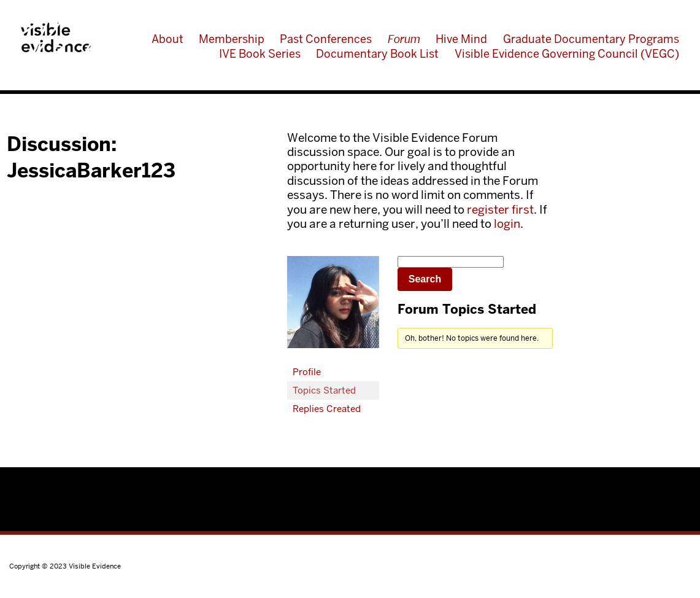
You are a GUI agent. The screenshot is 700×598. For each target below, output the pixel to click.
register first (500, 210)
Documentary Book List (377, 54)
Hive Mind (461, 39)
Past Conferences (326, 39)
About (167, 39)
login (507, 224)
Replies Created (327, 409)
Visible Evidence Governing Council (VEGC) (567, 54)
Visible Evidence (56, 37)
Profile (307, 372)
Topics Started (324, 390)
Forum (404, 39)
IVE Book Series (260, 54)
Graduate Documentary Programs (591, 39)
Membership (232, 39)
